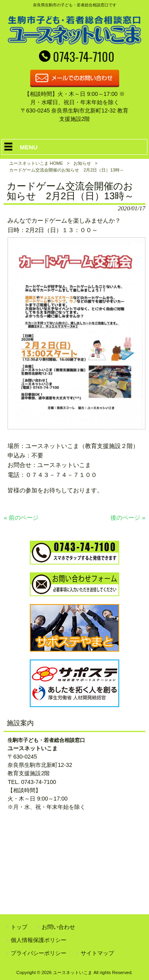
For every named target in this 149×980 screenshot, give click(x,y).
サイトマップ (97, 953)
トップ (19, 927)
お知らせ (82, 163)
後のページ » (128, 518)
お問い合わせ (58, 927)
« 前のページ (21, 518)
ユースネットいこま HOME (36, 163)
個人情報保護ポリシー (39, 940)
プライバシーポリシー (39, 953)
